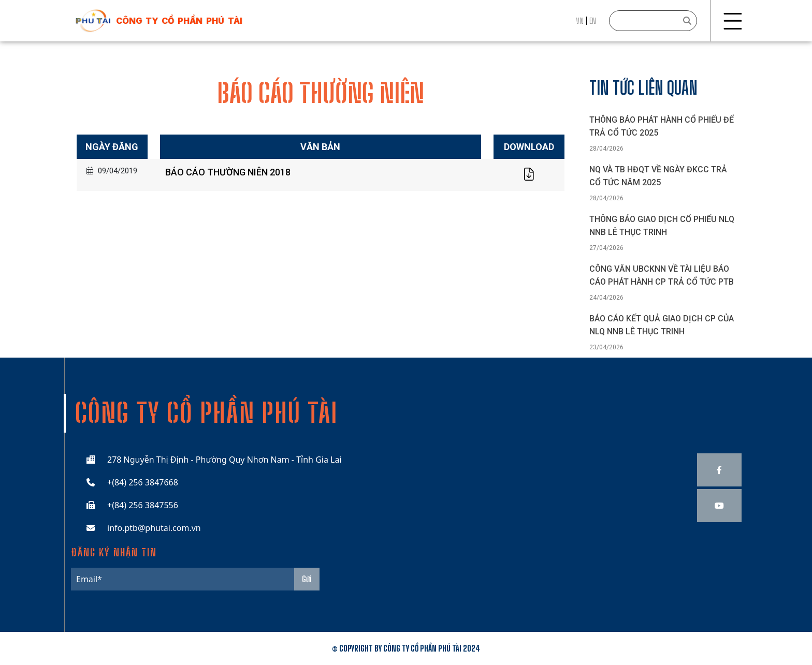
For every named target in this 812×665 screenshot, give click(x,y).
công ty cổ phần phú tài (179, 21)
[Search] (653, 21)
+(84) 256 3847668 (143, 482)
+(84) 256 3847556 (143, 505)
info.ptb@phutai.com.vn (154, 528)
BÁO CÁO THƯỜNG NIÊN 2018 (228, 172)
